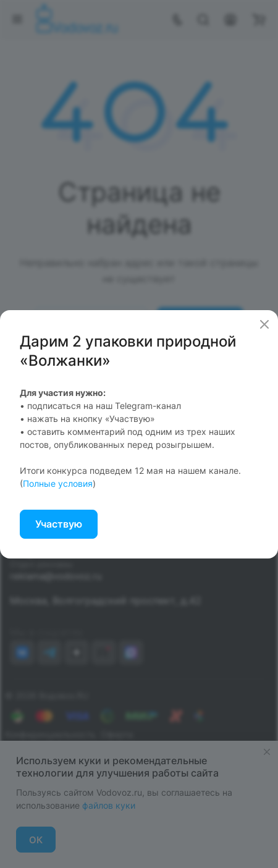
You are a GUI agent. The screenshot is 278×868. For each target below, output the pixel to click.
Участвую (59, 524)
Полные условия (58, 483)
